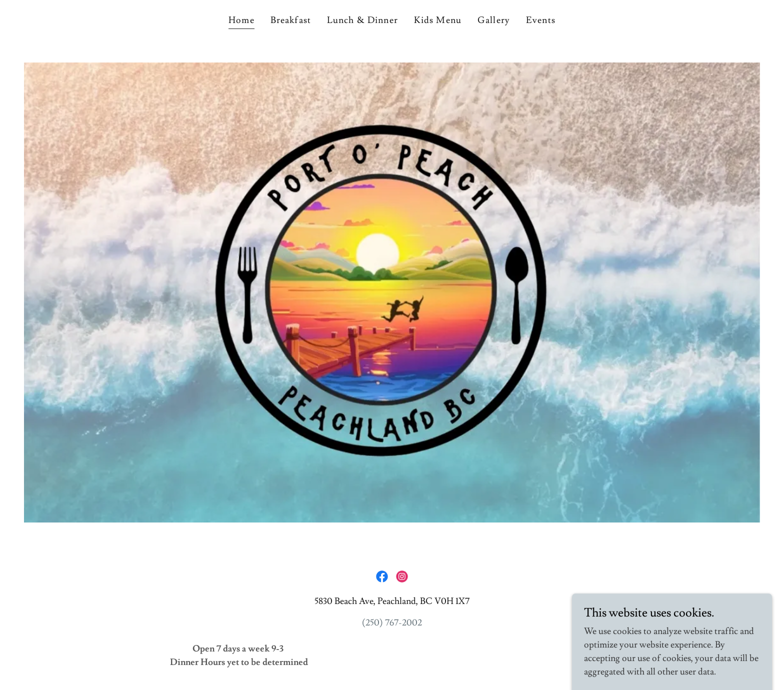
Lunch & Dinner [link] (362, 20)
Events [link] (541, 20)
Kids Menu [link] (438, 20)
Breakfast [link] (291, 20)
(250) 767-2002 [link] (392, 623)
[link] (382, 576)
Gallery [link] (494, 20)
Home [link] (241, 20)
